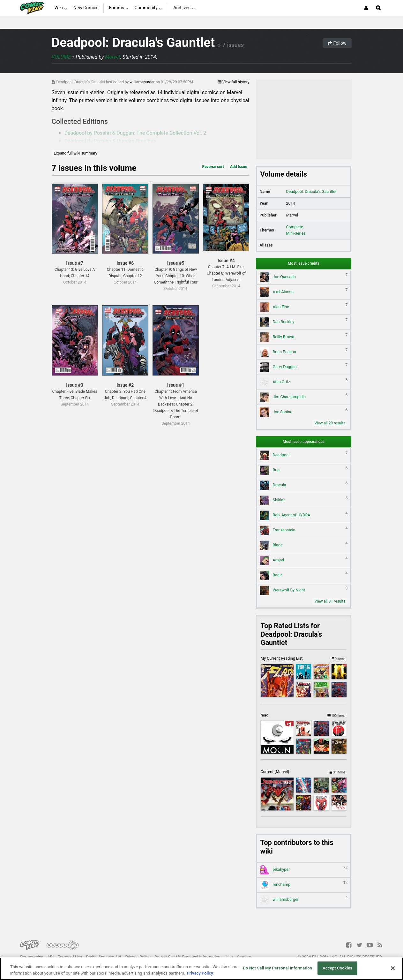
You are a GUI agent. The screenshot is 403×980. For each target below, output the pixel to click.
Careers (244, 957)
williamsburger (142, 82)
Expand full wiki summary (76, 153)
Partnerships (32, 957)
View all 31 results (330, 601)
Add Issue (239, 167)
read (304, 715)
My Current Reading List (304, 658)
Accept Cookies (337, 968)
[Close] (393, 968)
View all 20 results (330, 423)
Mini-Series (296, 233)
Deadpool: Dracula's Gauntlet (133, 43)
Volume (61, 57)
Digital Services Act (104, 957)
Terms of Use (70, 957)
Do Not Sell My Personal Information (187, 957)
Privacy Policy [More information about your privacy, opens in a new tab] (200, 973)
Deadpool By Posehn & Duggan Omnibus (110, 141)
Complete (294, 227)
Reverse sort (213, 167)
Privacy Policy (138, 957)
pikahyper (304, 870)
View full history (234, 82)
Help (228, 957)
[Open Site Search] (378, 8)
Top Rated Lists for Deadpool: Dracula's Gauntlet (291, 634)
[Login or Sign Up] (366, 8)
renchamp (304, 885)
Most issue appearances (304, 442)
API (51, 957)
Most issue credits (304, 263)
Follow (337, 43)
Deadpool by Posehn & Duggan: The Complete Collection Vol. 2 (135, 133)
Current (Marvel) (304, 772)
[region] (201, 969)
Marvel (112, 57)
